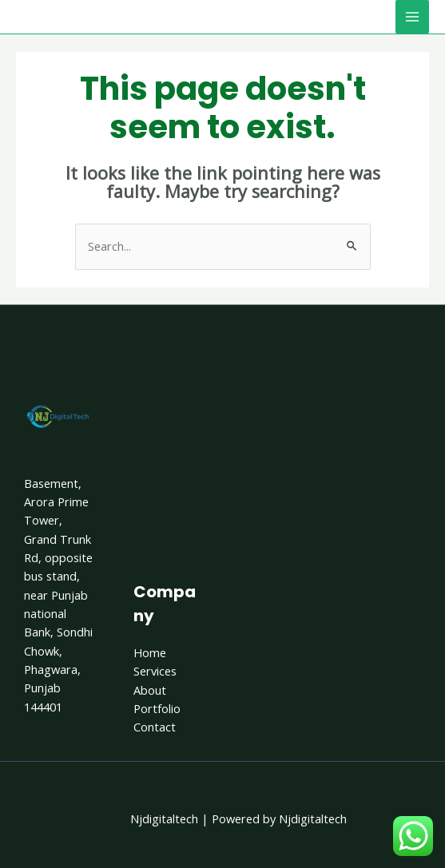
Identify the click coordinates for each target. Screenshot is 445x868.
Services (155, 671)
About (150, 690)
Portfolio (157, 708)
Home (150, 652)
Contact (155, 727)
